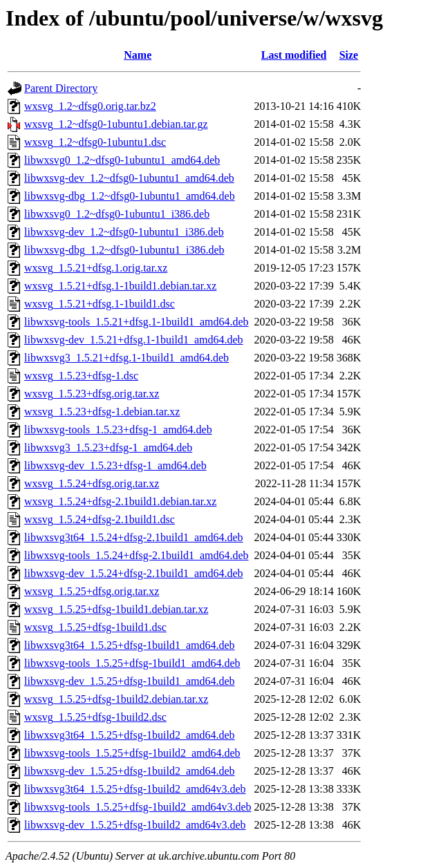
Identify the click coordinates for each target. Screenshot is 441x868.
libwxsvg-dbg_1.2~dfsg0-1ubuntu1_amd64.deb (130, 196)
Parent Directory (61, 88)
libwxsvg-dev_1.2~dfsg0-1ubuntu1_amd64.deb (129, 178)
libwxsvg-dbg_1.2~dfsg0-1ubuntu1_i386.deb (124, 250)
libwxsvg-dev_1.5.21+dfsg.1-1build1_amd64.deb (134, 340)
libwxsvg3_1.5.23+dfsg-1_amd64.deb (108, 447)
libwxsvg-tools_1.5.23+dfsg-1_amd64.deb (118, 430)
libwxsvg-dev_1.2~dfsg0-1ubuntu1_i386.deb (124, 232)
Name (138, 55)
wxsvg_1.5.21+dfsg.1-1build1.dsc (100, 304)
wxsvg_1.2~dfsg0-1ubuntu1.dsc (95, 142)
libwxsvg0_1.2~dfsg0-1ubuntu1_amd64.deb (122, 160)
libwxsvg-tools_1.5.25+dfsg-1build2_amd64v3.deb (138, 807)
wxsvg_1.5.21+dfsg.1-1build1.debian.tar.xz (120, 286)
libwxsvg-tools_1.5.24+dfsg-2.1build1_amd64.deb (137, 555)
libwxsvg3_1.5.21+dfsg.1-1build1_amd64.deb (126, 358)
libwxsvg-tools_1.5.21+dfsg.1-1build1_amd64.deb (137, 322)
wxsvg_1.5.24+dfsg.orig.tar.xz (92, 483)
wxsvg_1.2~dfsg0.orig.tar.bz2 (90, 106)
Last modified (294, 55)
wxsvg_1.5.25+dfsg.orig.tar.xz (92, 591)
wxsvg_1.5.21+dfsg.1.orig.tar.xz (96, 268)
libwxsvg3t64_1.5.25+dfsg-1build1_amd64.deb (130, 645)
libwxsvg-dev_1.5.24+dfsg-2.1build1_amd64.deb (134, 573)
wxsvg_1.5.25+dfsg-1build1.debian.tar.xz (116, 609)
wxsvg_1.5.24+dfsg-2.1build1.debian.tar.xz (120, 501)
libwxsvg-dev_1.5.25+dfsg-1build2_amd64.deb (130, 771)
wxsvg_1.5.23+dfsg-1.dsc (81, 376)
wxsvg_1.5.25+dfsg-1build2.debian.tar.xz (116, 699)
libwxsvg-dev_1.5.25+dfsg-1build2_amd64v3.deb (135, 825)
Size (349, 55)
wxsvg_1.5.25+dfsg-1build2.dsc (95, 717)
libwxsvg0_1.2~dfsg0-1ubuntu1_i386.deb (117, 214)
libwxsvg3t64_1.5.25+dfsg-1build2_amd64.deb (130, 735)
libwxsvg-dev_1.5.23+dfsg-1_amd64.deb (115, 465)
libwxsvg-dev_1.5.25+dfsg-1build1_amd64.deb (130, 681)
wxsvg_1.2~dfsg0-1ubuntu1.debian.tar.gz (116, 124)
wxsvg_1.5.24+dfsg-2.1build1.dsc (100, 519)
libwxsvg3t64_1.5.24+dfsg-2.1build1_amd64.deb (134, 537)
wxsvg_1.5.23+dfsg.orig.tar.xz (92, 394)
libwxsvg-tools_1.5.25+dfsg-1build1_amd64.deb (132, 663)
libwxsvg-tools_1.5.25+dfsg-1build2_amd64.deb (132, 753)
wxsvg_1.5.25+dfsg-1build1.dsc (95, 627)
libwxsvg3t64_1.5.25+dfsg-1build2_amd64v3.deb (135, 789)
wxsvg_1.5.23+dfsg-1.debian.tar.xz (102, 412)
